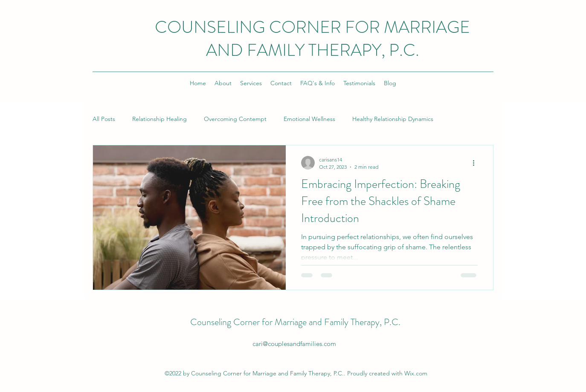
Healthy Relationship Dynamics (393, 119)
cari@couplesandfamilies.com (294, 344)
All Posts (104, 119)
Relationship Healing (160, 119)
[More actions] (476, 163)
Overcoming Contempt (235, 119)
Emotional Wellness (309, 119)
